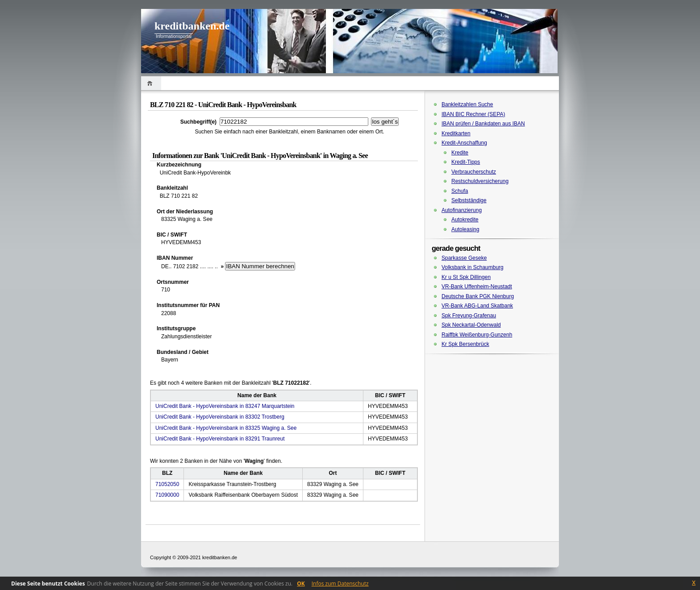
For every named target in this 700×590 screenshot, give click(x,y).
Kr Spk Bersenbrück (465, 344)
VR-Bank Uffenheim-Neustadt (477, 287)
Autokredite (465, 220)
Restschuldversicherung (480, 181)
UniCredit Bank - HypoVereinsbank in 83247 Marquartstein (225, 406)
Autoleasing (465, 229)
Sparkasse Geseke (464, 258)
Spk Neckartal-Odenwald (471, 325)
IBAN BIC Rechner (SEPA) (473, 114)
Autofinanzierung (462, 210)
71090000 (167, 495)
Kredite (460, 153)
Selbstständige (469, 200)
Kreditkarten (456, 133)
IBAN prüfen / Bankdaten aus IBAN (483, 124)
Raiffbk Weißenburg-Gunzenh (477, 335)
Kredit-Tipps (466, 162)
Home (151, 83)
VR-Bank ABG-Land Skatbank (477, 306)
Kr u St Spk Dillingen (466, 277)
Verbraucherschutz (474, 172)
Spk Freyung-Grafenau (469, 316)
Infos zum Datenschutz (340, 584)
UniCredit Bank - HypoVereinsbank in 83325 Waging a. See (226, 428)
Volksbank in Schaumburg (473, 267)
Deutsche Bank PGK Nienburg (478, 296)
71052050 (167, 484)
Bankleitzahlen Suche (467, 104)
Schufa (460, 191)
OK (301, 584)
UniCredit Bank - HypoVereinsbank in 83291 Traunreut (220, 439)
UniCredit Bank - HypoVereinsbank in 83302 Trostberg (220, 417)
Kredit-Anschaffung (464, 143)
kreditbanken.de (192, 26)
